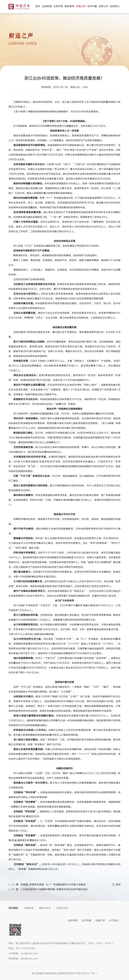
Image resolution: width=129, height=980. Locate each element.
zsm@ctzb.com (29, 953)
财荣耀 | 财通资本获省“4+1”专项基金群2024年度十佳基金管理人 (54, 885)
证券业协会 (62, 908)
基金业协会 (45, 908)
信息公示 (103, 6)
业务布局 (58, 6)
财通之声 (81, 6)
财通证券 (29, 908)
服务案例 (69, 6)
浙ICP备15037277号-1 (84, 973)
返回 (116, 885)
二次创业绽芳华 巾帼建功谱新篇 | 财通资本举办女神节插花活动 (54, 889)
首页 (38, 6)
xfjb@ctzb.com (29, 959)
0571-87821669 (25, 948)
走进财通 (47, 6)
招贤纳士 (115, 6)
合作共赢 (92, 6)
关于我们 (114, 921)
